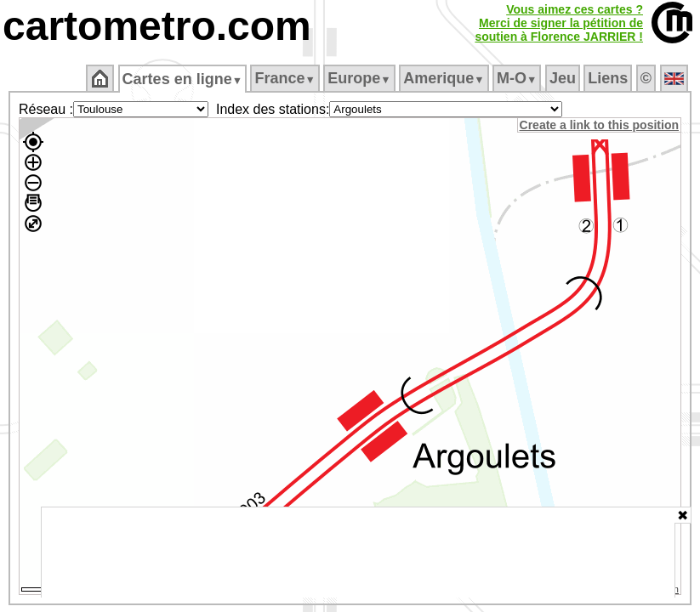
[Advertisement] (358, 552)
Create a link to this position (600, 125)
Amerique (445, 78)
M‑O (518, 78)
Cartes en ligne (183, 79)
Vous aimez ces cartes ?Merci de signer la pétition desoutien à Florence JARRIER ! (559, 23)
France (286, 78)
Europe (361, 78)
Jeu (563, 78)
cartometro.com (157, 26)
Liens (609, 78)
